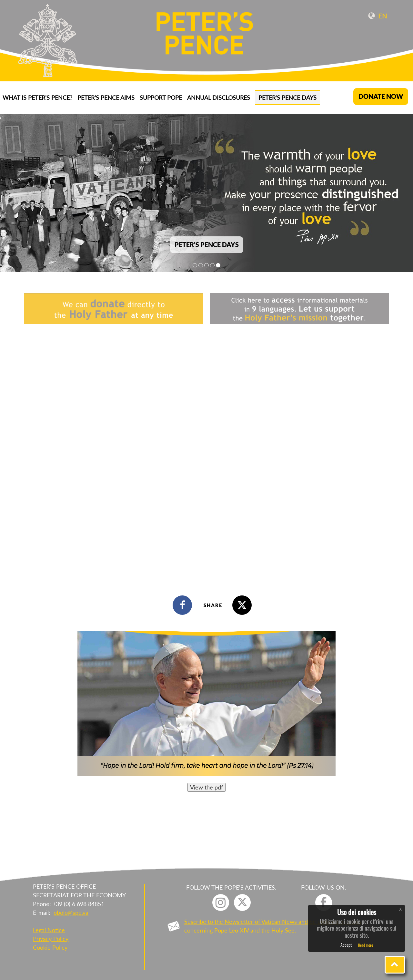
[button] (395, 965)
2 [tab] (201, 265)
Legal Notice (49, 930)
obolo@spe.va (71, 913)
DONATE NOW (381, 96)
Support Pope (161, 98)
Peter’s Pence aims (106, 98)
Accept (346, 945)
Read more (366, 945)
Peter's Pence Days (287, 98)
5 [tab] (218, 265)
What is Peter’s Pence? (37, 98)
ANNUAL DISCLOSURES (219, 98)
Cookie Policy (50, 947)
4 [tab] (212, 265)
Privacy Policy (51, 939)
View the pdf (206, 787)
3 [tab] (206, 265)
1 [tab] (195, 265)
